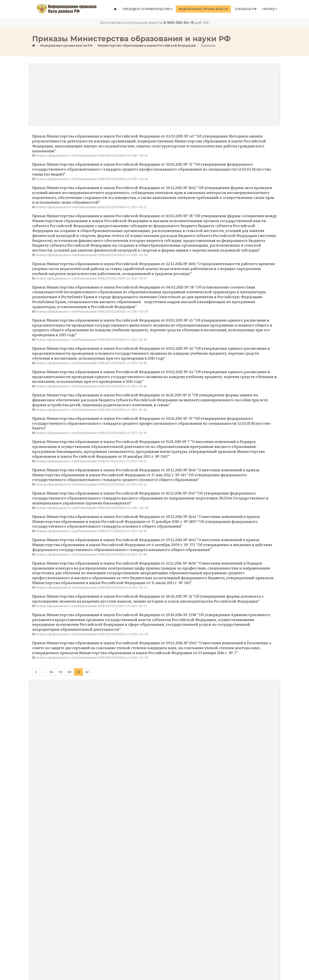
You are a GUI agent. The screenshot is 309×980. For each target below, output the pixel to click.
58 (51, 672)
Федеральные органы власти (203, 9)
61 (78, 672)
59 (60, 672)
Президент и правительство (148, 9)
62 (87, 672)
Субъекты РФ (246, 9)
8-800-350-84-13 (179, 23)
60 (70, 672)
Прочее (270, 9)
